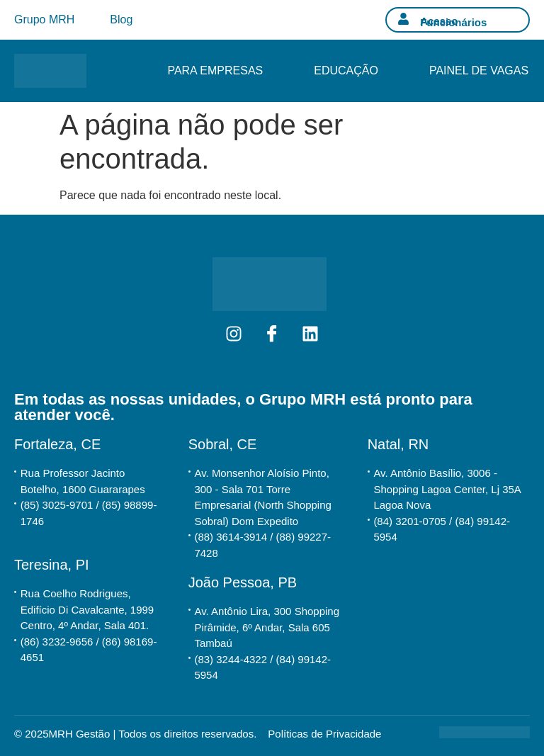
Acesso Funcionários (453, 22)
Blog (121, 19)
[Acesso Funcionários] (403, 19)
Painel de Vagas (479, 70)
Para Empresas (215, 70)
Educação (346, 70)
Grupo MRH (44, 19)
